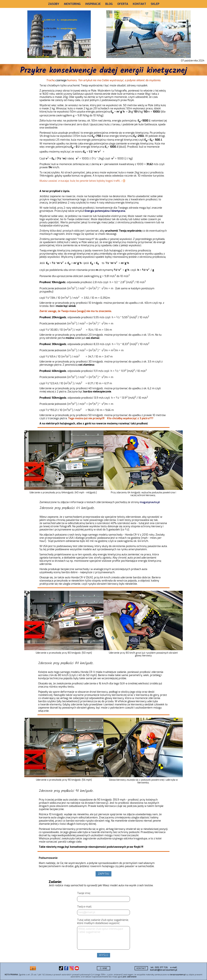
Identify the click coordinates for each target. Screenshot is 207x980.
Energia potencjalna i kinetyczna (105, 211)
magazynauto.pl (150, 502)
